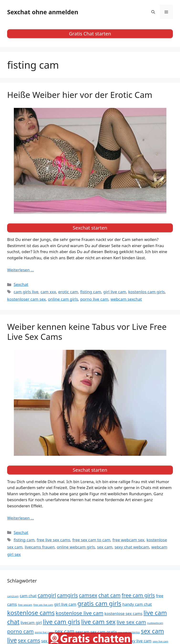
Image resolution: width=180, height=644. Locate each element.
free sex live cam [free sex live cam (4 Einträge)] (43, 605)
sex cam (105, 547)
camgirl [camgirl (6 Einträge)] (47, 595)
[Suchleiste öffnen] (153, 12)
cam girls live (26, 292)
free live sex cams (53, 540)
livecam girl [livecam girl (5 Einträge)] (31, 622)
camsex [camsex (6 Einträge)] (88, 595)
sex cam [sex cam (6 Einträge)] (64, 631)
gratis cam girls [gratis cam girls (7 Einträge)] (99, 603)
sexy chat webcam (132, 547)
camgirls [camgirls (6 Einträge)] (67, 595)
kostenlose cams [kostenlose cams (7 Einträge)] (31, 613)
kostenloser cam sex (26, 299)
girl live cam (115, 292)
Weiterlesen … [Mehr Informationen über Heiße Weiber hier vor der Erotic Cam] (21, 270)
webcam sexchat (126, 299)
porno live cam (94, 299)
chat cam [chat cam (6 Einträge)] (110, 595)
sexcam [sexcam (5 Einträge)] (82, 632)
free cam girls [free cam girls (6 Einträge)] (138, 595)
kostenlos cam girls (147, 292)
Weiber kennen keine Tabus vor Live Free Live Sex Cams (87, 332)
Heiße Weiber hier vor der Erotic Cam (80, 95)
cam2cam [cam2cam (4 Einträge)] (13, 596)
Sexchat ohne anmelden (43, 12)
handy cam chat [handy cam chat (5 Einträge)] (137, 604)
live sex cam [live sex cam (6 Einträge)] (131, 622)
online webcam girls (76, 547)
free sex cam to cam (91, 540)
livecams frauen (40, 547)
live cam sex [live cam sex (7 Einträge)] (98, 622)
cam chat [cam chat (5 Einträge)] (28, 596)
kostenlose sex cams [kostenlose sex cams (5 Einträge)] (123, 613)
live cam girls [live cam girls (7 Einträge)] (62, 622)
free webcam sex (128, 540)
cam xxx (48, 292)
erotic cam (68, 292)
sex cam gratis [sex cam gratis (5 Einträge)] (104, 632)
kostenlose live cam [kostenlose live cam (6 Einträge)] (80, 613)
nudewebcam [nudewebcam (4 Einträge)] (155, 623)
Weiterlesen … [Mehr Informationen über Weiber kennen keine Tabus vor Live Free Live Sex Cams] (21, 518)
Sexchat (21, 284)
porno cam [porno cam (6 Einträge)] (20, 631)
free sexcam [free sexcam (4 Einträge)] (25, 605)
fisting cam (91, 292)
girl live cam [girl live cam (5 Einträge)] (65, 604)
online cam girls (63, 299)
